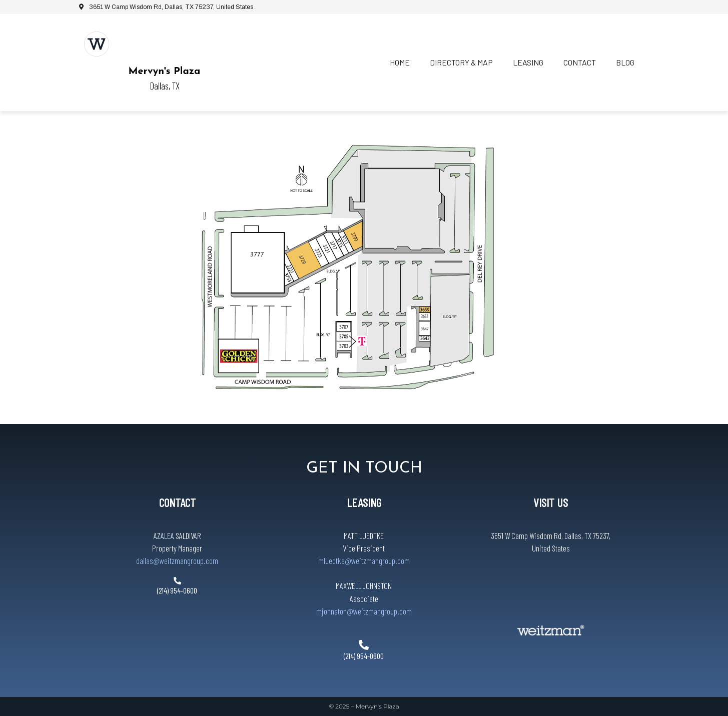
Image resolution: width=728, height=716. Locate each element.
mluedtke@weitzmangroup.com (364, 560)
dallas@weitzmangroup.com (177, 560)
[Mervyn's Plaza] (97, 44)
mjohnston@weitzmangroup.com (364, 611)
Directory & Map (461, 62)
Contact (580, 62)
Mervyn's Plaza (165, 71)
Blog (625, 62)
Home (400, 62)
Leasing (528, 62)
